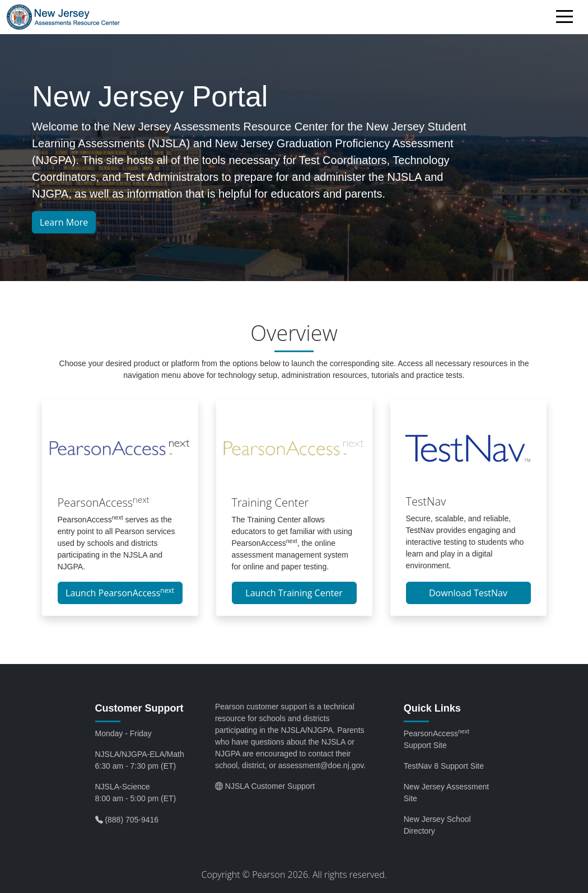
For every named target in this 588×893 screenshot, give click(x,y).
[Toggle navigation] (567, 18)
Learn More (64, 222)
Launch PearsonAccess (120, 592)
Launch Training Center (294, 593)
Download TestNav (468, 593)
